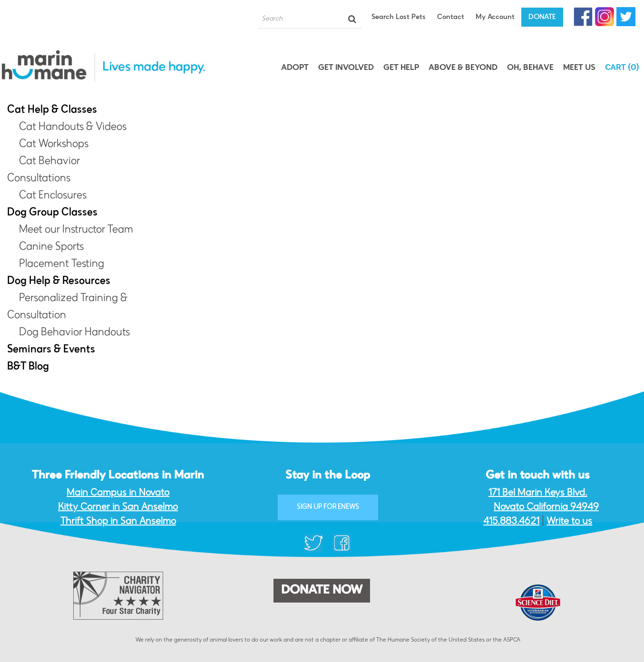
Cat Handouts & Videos (73, 127)
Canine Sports (51, 247)
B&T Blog (28, 367)
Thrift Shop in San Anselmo (118, 522)
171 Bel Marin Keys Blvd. (538, 493)
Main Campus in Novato (118, 493)
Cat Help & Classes (52, 110)
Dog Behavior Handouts (74, 333)
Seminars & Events (51, 350)
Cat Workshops (54, 145)
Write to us (569, 522)
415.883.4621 (511, 522)
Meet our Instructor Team (76, 230)
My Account (495, 17)
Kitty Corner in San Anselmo (118, 507)
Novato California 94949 (546, 507)
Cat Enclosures (53, 196)
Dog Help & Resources (59, 282)
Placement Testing (62, 264)
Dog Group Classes (52, 213)
